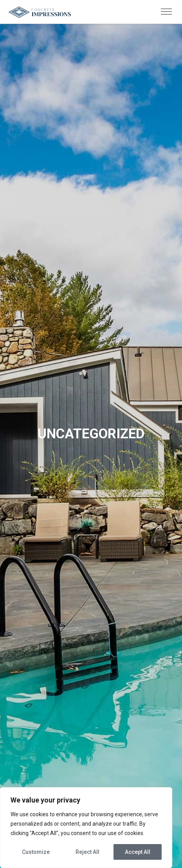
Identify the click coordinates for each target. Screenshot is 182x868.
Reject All (87, 852)
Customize (36, 852)
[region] (86, 828)
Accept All (138, 852)
